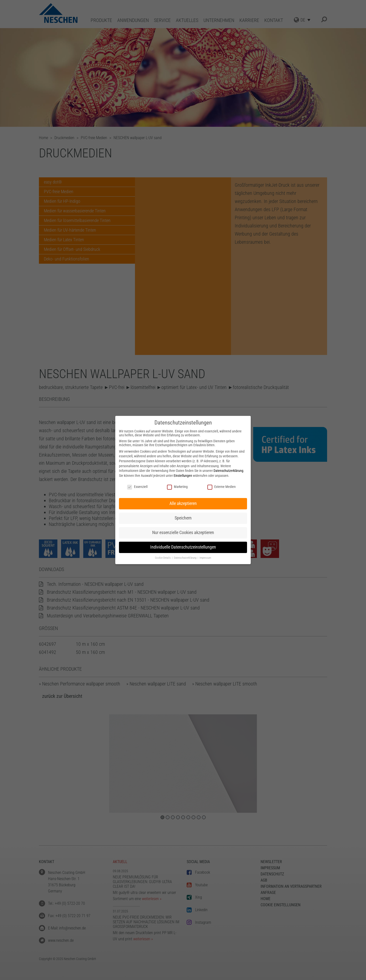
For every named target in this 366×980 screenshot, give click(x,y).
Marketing (177, 487)
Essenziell (137, 487)
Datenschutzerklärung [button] (185, 558)
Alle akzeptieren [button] (183, 503)
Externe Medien (222, 487)
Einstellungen (183, 476)
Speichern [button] (183, 518)
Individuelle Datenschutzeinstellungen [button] (183, 547)
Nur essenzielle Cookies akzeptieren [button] (183, 533)
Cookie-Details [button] (163, 558)
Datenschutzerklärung (228, 471)
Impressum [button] (205, 558)
